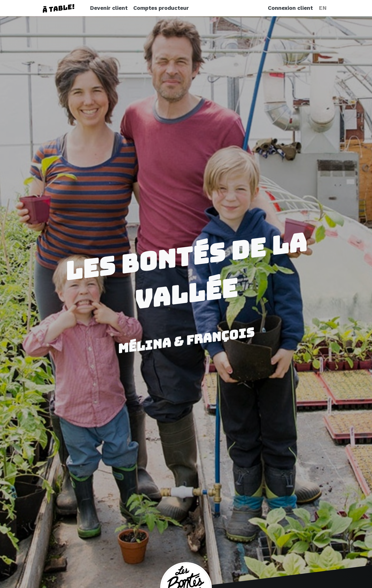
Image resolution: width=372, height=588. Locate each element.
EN (323, 8)
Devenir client (109, 8)
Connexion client (290, 8)
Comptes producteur (161, 8)
